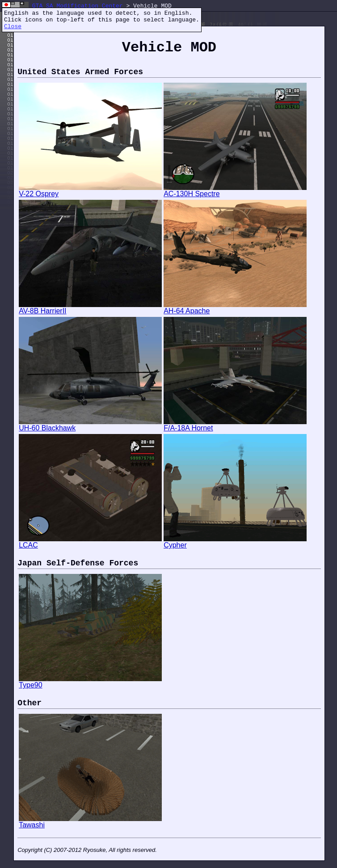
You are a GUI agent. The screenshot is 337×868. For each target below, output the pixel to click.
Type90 (90, 682)
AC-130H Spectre (235, 191)
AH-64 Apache (235, 308)
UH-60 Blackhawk (90, 425)
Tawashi (90, 822)
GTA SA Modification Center (78, 6)
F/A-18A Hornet (235, 425)
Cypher (235, 542)
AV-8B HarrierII (90, 308)
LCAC (90, 542)
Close (13, 27)
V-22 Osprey (90, 191)
